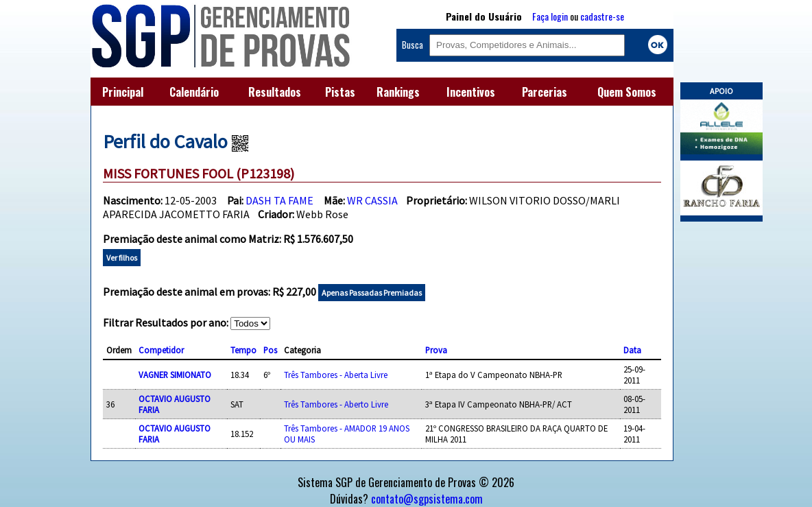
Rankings (398, 92)
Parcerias (545, 92)
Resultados (275, 92)
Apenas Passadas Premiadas (372, 293)
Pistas (340, 92)
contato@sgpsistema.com (427, 499)
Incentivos (471, 92)
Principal (123, 92)
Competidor (161, 350)
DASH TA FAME (279, 200)
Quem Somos (627, 92)
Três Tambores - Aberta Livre (336, 375)
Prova (436, 350)
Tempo (243, 350)
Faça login (550, 16)
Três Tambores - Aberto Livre (336, 404)
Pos (270, 350)
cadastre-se (602, 16)
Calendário (194, 92)
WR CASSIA (372, 200)
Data (632, 350)
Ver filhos (122, 258)
